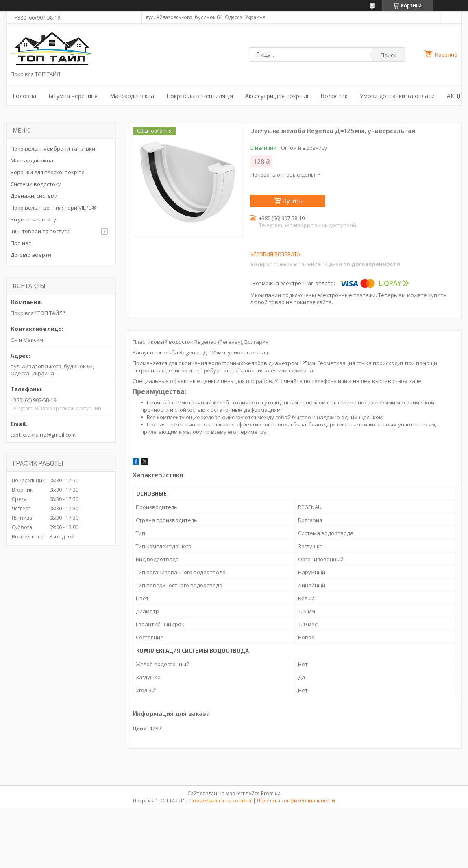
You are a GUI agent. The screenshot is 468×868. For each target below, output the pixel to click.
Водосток (334, 96)
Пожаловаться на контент (221, 801)
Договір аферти (31, 255)
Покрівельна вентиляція (200, 96)
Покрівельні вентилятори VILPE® (53, 208)
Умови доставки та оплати (397, 96)
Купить (293, 201)
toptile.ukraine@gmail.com (43, 435)
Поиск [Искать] (388, 55)
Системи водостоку (36, 184)
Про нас (21, 243)
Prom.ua (271, 793)
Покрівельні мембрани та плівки (53, 149)
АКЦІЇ (454, 96)
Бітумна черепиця (73, 96)
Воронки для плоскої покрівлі (48, 172)
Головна (24, 96)
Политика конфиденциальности (296, 801)
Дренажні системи (34, 196)
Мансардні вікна (132, 96)
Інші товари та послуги (40, 231)
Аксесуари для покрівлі (277, 96)
